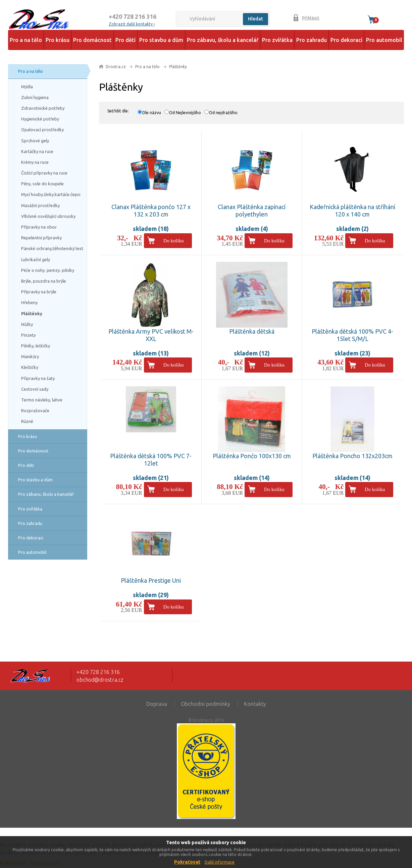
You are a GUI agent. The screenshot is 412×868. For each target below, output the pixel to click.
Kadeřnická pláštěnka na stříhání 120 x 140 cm (352, 210)
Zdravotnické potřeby (43, 108)
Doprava (157, 704)
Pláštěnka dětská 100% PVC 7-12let (151, 460)
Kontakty (255, 704)
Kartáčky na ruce (37, 151)
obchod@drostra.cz (100, 680)
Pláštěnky (32, 314)
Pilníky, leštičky (36, 346)
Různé (27, 421)
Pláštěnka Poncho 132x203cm (352, 456)
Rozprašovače (35, 411)
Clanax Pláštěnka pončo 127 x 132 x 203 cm (151, 210)
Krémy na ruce (35, 162)
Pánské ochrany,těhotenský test (52, 248)
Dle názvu (152, 113)
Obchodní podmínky (205, 704)
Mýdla (27, 87)
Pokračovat (187, 862)
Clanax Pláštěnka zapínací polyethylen (252, 210)
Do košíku (174, 241)
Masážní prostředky (40, 205)
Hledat (255, 19)
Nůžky (27, 324)
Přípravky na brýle (39, 292)
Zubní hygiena (35, 97)
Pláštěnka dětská (252, 331)
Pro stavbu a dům (161, 40)
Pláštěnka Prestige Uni (151, 580)
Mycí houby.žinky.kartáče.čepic (51, 194)
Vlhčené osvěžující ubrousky (48, 216)
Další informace (220, 862)
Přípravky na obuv (39, 227)
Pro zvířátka (277, 40)
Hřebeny (29, 302)
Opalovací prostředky (42, 130)
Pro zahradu (312, 40)
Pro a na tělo (26, 40)
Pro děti (125, 40)
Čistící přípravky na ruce (44, 173)
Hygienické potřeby (40, 119)
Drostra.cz (116, 67)
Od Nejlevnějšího (185, 113)
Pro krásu (58, 40)
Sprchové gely (35, 141)
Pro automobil (384, 40)
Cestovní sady (35, 389)
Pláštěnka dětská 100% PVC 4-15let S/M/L (352, 335)
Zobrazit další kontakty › (132, 24)
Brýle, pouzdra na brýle (44, 281)
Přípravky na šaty (38, 378)
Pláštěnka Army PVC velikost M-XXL (151, 335)
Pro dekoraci (346, 40)
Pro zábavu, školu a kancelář (223, 40)
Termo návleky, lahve (42, 400)
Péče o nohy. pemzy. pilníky (48, 270)
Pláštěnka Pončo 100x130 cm (252, 456)
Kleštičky (30, 367)
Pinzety (28, 335)
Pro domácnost (92, 40)
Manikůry (30, 356)
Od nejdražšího (223, 113)
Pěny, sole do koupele (42, 184)
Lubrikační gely (36, 259)
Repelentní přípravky (41, 238)
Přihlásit (311, 18)
